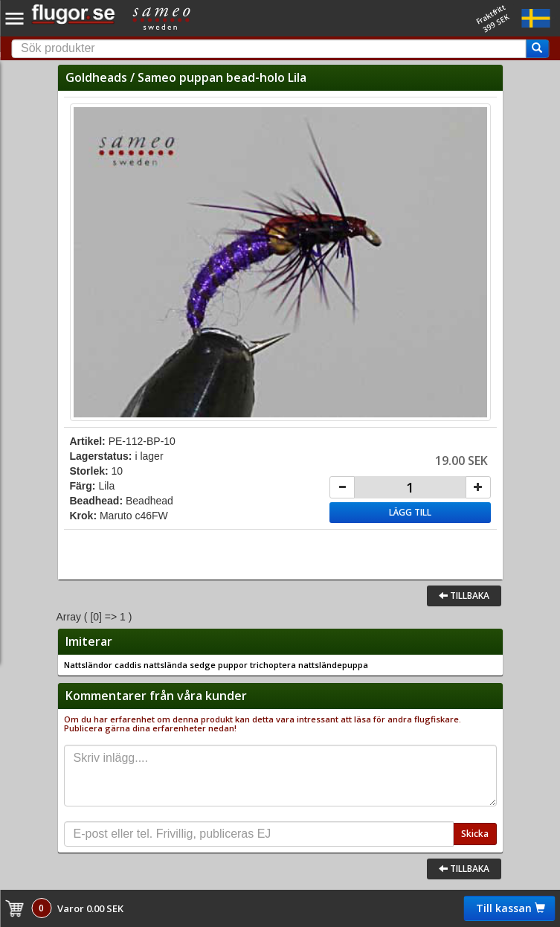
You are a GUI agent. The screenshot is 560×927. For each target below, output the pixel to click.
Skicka (475, 834)
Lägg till (410, 512)
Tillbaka (464, 596)
